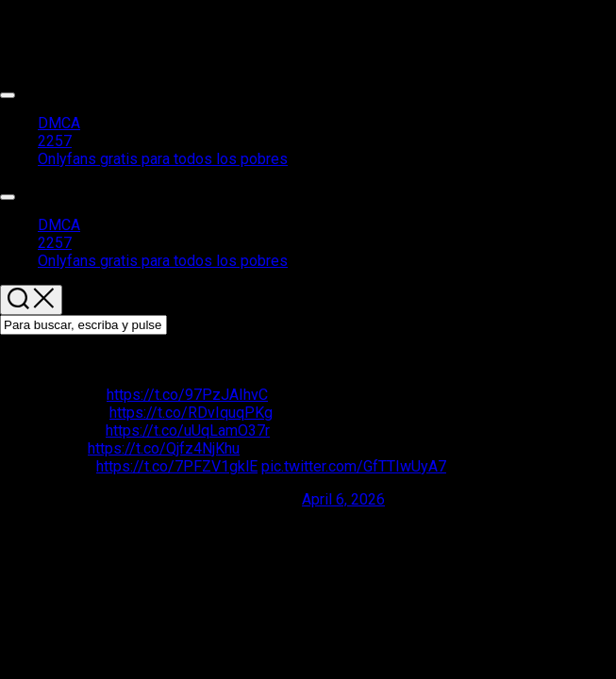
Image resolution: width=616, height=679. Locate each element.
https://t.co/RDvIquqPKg (191, 413)
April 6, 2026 (343, 499)
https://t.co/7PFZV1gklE (177, 466)
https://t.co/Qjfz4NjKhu (164, 448)
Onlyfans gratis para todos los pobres (163, 159)
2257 (55, 141)
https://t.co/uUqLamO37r (188, 431)
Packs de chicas (54, 24)
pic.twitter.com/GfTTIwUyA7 (354, 466)
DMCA (59, 123)
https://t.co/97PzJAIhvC (187, 395)
